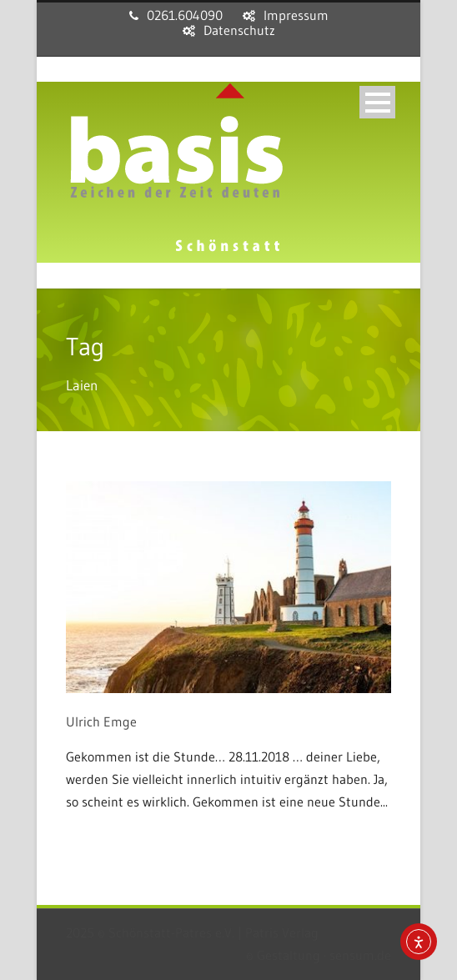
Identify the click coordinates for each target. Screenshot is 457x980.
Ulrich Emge (101, 721)
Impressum (296, 15)
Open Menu (377, 102)
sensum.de (360, 955)
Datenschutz (239, 30)
